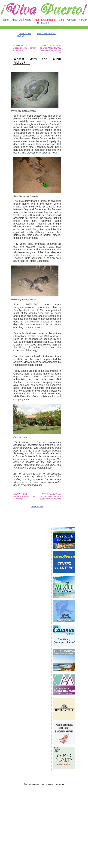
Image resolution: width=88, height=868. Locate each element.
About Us (17, 20)
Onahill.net (59, 784)
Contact (72, 20)
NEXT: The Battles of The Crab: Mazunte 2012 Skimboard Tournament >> (50, 49)
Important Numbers (45, 20)
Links (61, 20)
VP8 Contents (25, 34)
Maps (28, 20)
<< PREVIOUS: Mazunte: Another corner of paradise (24, 48)
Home (5, 20)
